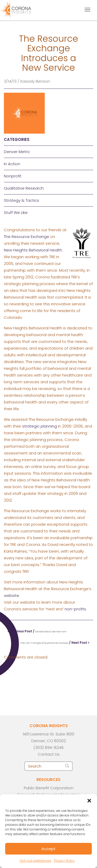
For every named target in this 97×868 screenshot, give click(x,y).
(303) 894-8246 (48, 747)
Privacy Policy (64, 861)
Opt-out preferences (35, 861)
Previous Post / (37, 631)
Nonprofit (13, 176)
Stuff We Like (16, 212)
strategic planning (40, 426)
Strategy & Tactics (21, 200)
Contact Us (49, 754)
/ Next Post (55, 643)
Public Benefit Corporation (49, 788)
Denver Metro (17, 152)
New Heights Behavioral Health (33, 250)
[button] (89, 801)
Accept (48, 849)
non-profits (75, 609)
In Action (12, 164)
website (12, 595)
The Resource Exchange (27, 237)
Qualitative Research (24, 188)
